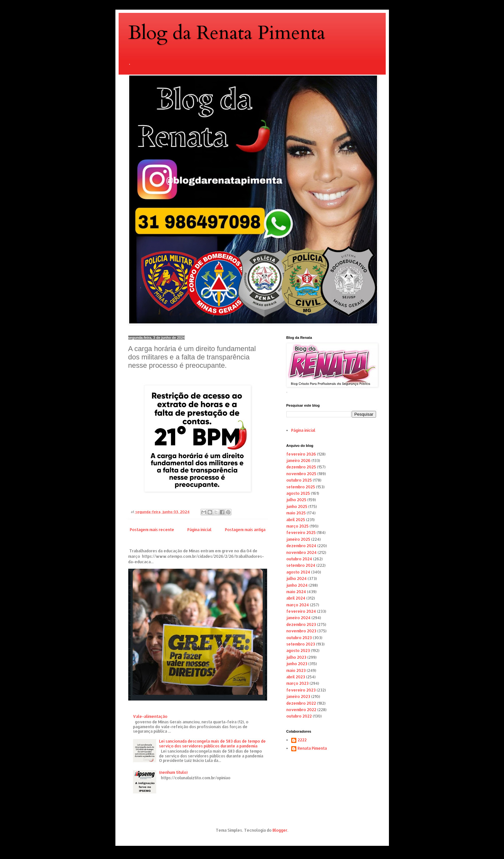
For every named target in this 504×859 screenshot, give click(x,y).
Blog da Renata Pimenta (227, 33)
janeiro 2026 (298, 461)
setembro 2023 (301, 644)
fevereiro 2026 (301, 454)
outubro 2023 (299, 638)
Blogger (280, 830)
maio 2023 (296, 670)
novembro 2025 (301, 474)
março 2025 (297, 526)
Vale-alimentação (150, 716)
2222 (302, 740)
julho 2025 (296, 500)
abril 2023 (296, 677)
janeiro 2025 (298, 539)
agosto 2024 (298, 572)
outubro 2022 (299, 716)
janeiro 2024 (298, 618)
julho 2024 (297, 579)
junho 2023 (297, 664)
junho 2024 (297, 585)
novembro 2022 (301, 710)
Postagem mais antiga (245, 530)
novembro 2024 (301, 552)
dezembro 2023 (301, 624)
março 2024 (298, 605)
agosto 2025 (298, 493)
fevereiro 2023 (301, 690)
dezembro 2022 (301, 703)
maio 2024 (296, 592)
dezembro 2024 (301, 546)
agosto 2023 (298, 651)
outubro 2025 (299, 480)
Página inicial (199, 530)
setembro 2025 (301, 487)
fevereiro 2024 (301, 611)
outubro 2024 (299, 559)
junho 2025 (297, 506)
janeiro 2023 (298, 696)
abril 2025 (296, 520)
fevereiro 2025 (301, 533)
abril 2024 (296, 598)
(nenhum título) (173, 772)
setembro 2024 (301, 565)
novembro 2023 (301, 631)
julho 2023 (296, 657)
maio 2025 (296, 513)
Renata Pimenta (312, 748)
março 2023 (297, 683)
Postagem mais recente (152, 530)
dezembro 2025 (301, 467)
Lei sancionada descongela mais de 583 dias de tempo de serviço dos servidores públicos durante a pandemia (212, 743)
